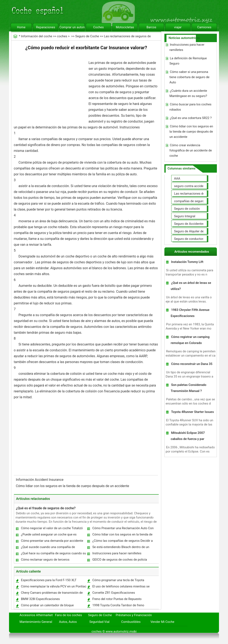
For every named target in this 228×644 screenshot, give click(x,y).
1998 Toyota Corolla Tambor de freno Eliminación (118, 606)
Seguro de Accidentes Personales (198, 224)
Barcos (151, 27)
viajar (178, 27)
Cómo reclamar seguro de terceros (45, 560)
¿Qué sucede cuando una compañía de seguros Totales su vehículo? (48, 548)
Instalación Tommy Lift (187, 262)
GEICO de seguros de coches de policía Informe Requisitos (119, 561)
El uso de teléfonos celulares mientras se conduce (121, 587)
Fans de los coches (68, 615)
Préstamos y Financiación (134, 615)
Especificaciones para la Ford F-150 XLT (49, 580)
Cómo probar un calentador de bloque (47, 605)
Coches (98, 27)
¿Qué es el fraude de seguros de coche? (46, 508)
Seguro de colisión (187, 209)
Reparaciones (46, 27)
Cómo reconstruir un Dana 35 (192, 364)
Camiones (204, 27)
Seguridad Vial (99, 622)
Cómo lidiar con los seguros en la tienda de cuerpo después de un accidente (73, 486)
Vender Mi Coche (162, 622)
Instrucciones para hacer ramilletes (117, 553)
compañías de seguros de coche (197, 201)
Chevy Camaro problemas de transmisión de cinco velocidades (52, 594)
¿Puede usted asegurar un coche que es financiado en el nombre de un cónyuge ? (49, 535)
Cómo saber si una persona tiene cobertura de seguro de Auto (189, 77)
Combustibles (131, 622)
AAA (177, 178)
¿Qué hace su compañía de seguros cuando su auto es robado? (53, 554)
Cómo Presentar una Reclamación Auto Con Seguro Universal (123, 529)
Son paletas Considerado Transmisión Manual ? (189, 388)
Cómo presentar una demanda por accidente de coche (52, 542)
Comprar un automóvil (72, 27)
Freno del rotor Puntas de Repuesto (117, 599)
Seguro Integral (185, 216)
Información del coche (37, 36)
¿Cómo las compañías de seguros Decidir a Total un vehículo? (122, 542)
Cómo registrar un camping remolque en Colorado (190, 340)
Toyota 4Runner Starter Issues (193, 412)
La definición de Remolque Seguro (188, 61)
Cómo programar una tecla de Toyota (118, 580)
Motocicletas (125, 27)
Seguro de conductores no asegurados (201, 239)
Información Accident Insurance (40, 480)
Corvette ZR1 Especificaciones (114, 593)
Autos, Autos (68, 622)
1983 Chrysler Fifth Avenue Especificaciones (190, 313)
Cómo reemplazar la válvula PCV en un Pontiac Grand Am (53, 587)
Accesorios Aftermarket (36, 615)
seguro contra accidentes (192, 186)
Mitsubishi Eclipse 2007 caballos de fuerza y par (188, 436)
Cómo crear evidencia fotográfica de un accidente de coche (191, 150)
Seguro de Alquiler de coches (194, 231)
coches (62, 36)
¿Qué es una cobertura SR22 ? (191, 118)
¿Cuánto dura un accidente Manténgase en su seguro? (188, 93)
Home (21, 27)
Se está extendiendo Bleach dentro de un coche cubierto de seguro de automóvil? (121, 548)
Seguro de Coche (87, 36)
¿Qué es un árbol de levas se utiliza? (191, 286)
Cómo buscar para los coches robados (190, 107)
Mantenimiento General (36, 622)
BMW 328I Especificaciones (40, 599)
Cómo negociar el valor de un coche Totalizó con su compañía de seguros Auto (52, 529)
